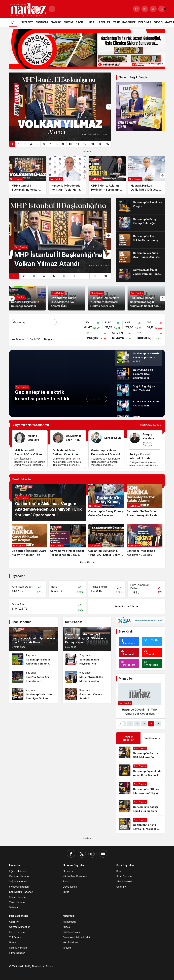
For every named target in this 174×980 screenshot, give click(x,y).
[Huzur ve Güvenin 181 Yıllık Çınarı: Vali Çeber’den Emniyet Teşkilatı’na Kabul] (141, 701)
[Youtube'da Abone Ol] (152, 653)
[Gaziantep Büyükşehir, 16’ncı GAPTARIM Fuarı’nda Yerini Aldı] (106, 540)
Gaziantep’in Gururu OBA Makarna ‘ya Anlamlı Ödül (65, 302)
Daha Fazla (87, 562)
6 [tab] (44, 144)
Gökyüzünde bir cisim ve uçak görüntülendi (143, 374)
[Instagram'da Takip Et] (129, 663)
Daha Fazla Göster (127, 606)
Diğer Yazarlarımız (150, 425)
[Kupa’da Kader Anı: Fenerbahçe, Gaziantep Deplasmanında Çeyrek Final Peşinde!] (33, 677)
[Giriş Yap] (153, 9)
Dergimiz (49, 339)
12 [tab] (85, 144)
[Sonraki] (109, 107)
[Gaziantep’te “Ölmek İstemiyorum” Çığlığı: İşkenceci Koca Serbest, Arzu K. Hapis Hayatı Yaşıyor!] (141, 789)
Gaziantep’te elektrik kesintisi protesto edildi (146, 357)
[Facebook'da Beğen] (129, 642)
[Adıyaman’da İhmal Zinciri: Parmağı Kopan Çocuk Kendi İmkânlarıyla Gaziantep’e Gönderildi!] (141, 274)
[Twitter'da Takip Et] (152, 642)
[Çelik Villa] (150, 970)
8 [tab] (57, 144)
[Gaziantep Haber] (92, 970)
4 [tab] (31, 144)
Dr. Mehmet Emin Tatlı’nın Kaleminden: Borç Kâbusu (66, 454)
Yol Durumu (18, 339)
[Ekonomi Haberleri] (114, 970)
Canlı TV (35, 339)
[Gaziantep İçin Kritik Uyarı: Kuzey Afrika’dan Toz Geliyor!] (141, 257)
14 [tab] (100, 144)
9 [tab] (63, 144)
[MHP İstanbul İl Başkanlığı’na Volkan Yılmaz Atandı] (60, 107)
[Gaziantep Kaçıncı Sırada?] (87, 694)
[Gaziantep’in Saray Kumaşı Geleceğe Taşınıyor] (141, 223)
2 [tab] (18, 144)
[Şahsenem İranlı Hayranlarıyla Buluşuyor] (87, 660)
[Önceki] (12, 298)
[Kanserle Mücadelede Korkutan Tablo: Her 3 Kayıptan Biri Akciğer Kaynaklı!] (67, 175)
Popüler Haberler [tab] (128, 738)
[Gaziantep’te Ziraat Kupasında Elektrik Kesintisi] (33, 660)
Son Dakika (19, 297)
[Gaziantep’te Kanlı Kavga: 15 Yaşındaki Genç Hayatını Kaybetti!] (141, 825)
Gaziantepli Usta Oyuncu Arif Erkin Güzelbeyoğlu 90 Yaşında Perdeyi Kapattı (86, 638)
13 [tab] (92, 144)
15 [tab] (107, 144)
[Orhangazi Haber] (72, 970)
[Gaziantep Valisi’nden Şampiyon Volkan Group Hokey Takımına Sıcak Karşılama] (33, 694)
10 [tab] (70, 144)
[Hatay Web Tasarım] (50, 970)
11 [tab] (78, 144)
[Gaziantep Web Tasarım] (24, 970)
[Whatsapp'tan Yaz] (152, 663)
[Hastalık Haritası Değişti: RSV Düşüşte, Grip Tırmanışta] (147, 175)
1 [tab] (12, 144)
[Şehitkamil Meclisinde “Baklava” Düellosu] (145, 540)
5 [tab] (37, 144)
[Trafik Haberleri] (135, 970)
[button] (145, 9)
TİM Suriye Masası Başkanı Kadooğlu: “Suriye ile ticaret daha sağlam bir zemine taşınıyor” (146, 306)
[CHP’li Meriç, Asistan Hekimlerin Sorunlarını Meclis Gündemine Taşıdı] (107, 175)
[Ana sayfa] (13, 22)
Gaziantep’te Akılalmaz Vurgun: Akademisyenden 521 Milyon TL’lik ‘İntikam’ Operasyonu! (48, 509)
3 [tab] (25, 144)
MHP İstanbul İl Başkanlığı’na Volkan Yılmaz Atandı (28, 454)
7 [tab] (50, 144)
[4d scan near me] (49, 973)
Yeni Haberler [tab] (153, 738)
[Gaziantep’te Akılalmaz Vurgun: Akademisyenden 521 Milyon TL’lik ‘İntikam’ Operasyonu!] (141, 206)
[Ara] (136, 9)
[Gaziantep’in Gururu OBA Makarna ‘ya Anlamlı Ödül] (141, 753)
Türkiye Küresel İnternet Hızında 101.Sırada (140, 458)
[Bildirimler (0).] (162, 9)
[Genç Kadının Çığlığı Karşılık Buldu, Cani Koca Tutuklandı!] (141, 807)
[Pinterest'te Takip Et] (129, 653)
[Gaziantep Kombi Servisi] (24, 973)
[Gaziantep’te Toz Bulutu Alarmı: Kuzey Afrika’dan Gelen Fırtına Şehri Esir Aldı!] (141, 240)
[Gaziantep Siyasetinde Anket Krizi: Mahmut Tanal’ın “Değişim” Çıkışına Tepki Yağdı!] (141, 771)
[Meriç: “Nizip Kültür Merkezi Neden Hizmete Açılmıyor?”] (87, 677)
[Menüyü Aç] (52, 9)
